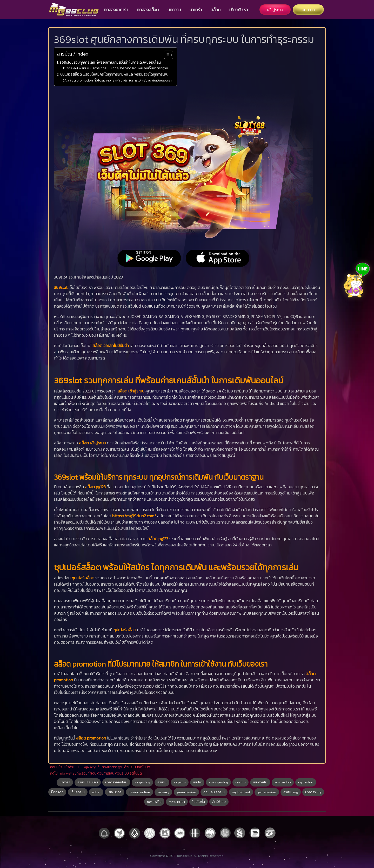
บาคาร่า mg (313, 792)
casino (241, 782)
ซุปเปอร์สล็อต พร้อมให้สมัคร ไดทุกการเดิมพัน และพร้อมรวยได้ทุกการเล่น (114, 74)
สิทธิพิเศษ (219, 802)
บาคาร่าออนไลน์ (116, 782)
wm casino (283, 782)
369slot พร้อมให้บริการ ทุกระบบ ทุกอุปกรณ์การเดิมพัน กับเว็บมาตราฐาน (117, 68)
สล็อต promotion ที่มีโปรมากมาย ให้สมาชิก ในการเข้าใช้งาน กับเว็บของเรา (119, 80)
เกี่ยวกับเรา (239, 10)
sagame (180, 782)
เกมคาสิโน (260, 782)
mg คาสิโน (154, 802)
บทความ (174, 10)
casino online (139, 792)
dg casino (306, 782)
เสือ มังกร (115, 792)
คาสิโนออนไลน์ (88, 782)
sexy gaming (218, 782)
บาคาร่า (196, 10)
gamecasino (267, 792)
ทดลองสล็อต (148, 10)
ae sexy (163, 792)
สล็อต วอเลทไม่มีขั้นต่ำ (111, 345)
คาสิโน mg (291, 792)
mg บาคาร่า (177, 802)
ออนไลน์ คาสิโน (214, 792)
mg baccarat (241, 792)
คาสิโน (162, 782)
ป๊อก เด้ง (57, 792)
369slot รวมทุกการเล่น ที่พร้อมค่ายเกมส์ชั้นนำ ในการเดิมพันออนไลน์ (110, 62)
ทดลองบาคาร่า (116, 10)
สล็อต (216, 10)
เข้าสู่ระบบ (275, 10)
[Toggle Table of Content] (166, 55)
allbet (96, 792)
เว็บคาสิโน (78, 792)
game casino (186, 792)
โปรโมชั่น (199, 802)
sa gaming (142, 782)
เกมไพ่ (197, 782)
